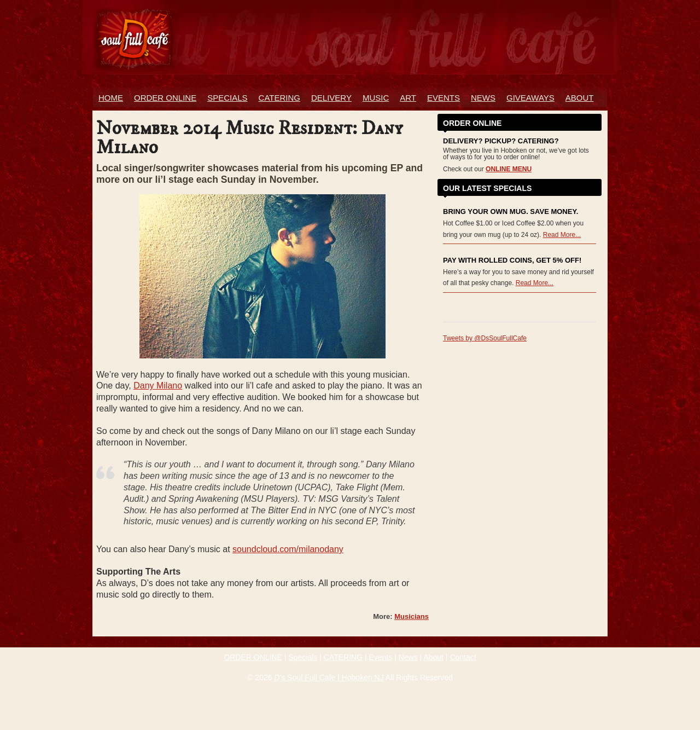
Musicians (412, 616)
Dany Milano (158, 386)
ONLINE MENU (509, 169)
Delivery (331, 98)
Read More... (562, 235)
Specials (227, 98)
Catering (279, 98)
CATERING (343, 657)
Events (444, 98)
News (483, 98)
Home (111, 98)
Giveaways (530, 98)
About (580, 98)
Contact (463, 657)
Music (376, 98)
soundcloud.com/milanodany (288, 549)
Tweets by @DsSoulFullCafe (485, 338)
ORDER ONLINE (165, 98)
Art (408, 98)
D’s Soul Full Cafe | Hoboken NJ (329, 677)
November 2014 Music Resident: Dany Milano (250, 138)
